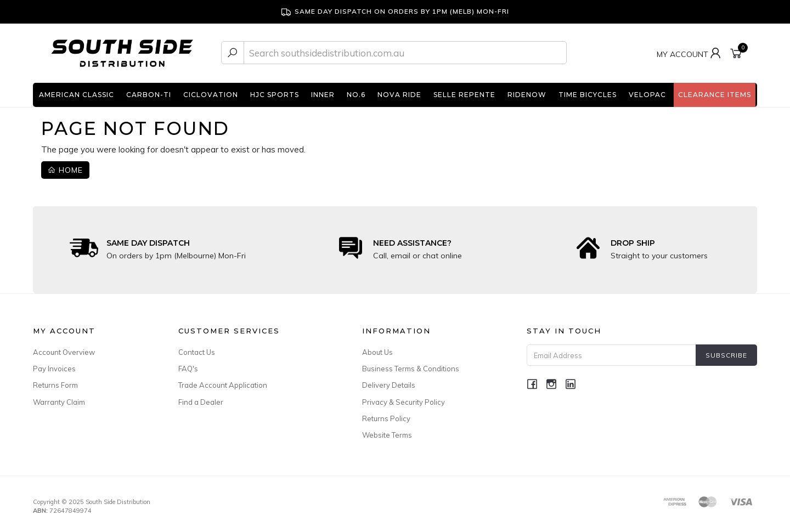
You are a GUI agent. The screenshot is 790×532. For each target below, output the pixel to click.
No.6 (356, 95)
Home (65, 170)
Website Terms (387, 435)
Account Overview (64, 352)
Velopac (647, 95)
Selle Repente (464, 95)
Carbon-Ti (149, 95)
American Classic (77, 95)
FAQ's (188, 369)
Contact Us (197, 352)
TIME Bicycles (588, 95)
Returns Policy (386, 418)
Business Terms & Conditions (411, 369)
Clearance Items (715, 95)
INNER (323, 95)
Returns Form (55, 385)
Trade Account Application (223, 385)
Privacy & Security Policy (404, 402)
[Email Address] (611, 355)
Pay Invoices (54, 369)
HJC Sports (275, 95)
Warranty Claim (59, 402)
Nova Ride (399, 95)
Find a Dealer (201, 402)
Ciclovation (211, 95)
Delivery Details (389, 385)
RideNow (527, 95)
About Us (377, 352)
